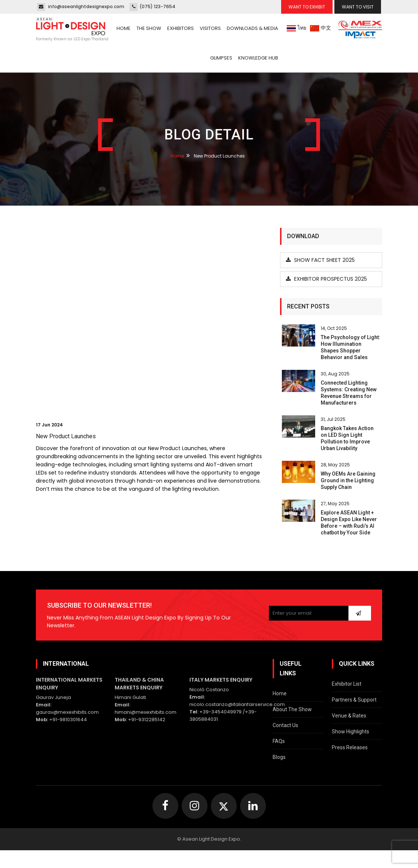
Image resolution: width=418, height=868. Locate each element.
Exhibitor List (347, 684)
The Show (149, 28)
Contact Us (285, 725)
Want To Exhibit (307, 7)
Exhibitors (181, 28)
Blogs (279, 757)
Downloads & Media (252, 28)
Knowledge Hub (258, 58)
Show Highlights (350, 732)
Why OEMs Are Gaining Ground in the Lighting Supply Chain (348, 480)
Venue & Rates (349, 716)
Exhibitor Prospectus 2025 (326, 279)
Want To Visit (358, 7)
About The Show (292, 709)
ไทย (296, 28)
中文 (321, 28)
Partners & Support (354, 700)
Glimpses (221, 58)
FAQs (279, 741)
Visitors (210, 28)
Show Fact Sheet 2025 (320, 260)
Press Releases (350, 747)
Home (124, 28)
